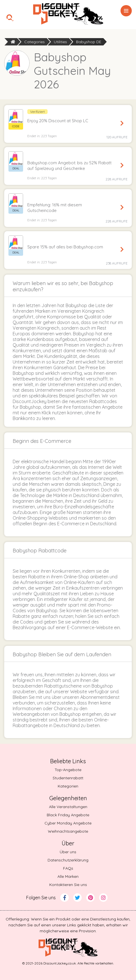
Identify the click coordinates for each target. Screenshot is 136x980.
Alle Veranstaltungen (68, 807)
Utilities (60, 42)
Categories (34, 42)
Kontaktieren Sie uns (68, 885)
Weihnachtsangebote (68, 831)
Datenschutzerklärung (68, 860)
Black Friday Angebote (68, 815)
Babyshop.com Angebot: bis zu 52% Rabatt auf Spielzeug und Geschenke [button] (69, 166)
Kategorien (68, 786)
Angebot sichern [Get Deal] (122, 165)
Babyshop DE (89, 42)
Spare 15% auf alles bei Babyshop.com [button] (65, 247)
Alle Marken (68, 876)
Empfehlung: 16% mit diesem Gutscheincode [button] (55, 208)
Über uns (68, 852)
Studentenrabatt (68, 778)
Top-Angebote (68, 770)
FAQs (68, 868)
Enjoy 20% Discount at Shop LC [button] (58, 121)
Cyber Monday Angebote (68, 823)
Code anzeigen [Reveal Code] (122, 123)
